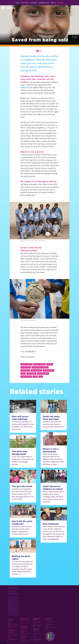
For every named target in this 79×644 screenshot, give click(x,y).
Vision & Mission (36, 631)
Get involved (25, 3)
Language (73, 7)
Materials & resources (49, 622)
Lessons (47, 623)
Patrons (35, 632)
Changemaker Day (11, 629)
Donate (22, 624)
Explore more (10, 638)
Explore (18, 3)
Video (9, 623)
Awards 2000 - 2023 (37, 621)
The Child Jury (23, 639)
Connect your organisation (25, 623)
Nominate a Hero (36, 624)
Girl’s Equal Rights (24, 628)
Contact (61, 7)
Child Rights (34, 3)
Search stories (10, 634)
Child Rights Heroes (44, 3)
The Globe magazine (12, 632)
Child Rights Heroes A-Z (37, 623)
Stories (47, 626)
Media (66, 7)
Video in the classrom (49, 625)
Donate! (74, 38)
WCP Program (10, 621)
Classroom (60, 3)
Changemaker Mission (12, 631)
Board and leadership (37, 634)
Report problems (36, 638)
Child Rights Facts (24, 630)
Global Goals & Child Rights (25, 640)
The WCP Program (49, 620)
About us (53, 3)
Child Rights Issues (24, 642)
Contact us (35, 636)
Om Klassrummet (49, 630)
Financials (35, 635)
